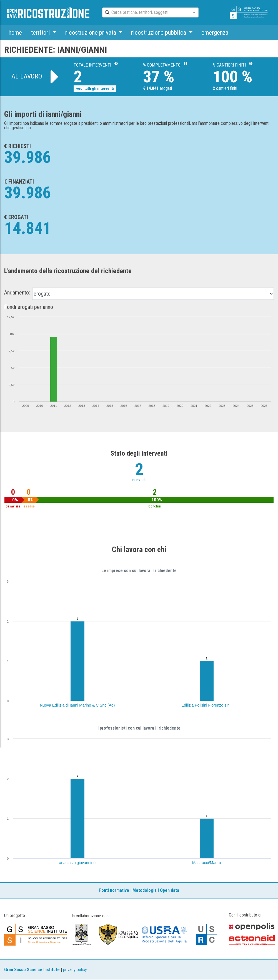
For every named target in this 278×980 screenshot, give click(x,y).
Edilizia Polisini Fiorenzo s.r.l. (206, 705)
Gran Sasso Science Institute (32, 970)
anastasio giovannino (77, 863)
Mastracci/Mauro (206, 863)
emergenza (215, 32)
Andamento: (17, 293)
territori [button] (41, 32)
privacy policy (75, 970)
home (15, 32)
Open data (170, 890)
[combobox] (145, 13)
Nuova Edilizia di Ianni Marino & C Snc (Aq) (77, 705)
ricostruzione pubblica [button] (159, 32)
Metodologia (145, 890)
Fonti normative (114, 890)
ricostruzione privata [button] (91, 32)
